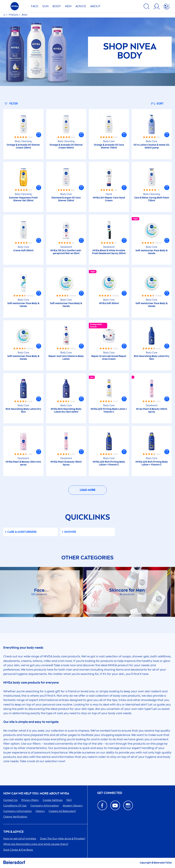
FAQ (69, 800)
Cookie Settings (53, 800)
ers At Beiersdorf (62, 811)
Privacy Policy (30, 800)
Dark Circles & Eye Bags (18, 850)
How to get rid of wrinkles (20, 838)
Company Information (45, 806)
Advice (81, 6)
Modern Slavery (73, 806)
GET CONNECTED (110, 793)
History (40, 811)
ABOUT (95, 6)
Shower (70, 532)
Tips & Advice (13, 832)
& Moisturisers (22, 532)
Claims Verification (15, 817)
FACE (35, 6)
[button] (39, 135)
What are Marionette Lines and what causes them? (36, 844)
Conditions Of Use (15, 806)
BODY (57, 6)
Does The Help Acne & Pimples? (63, 838)
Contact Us (10, 800)
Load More (88, 490)
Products (14, 15)
